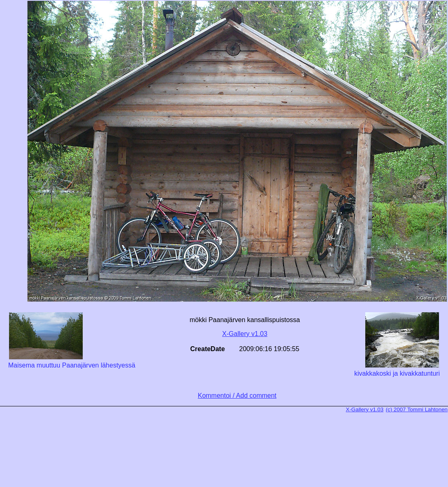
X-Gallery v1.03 (245, 334)
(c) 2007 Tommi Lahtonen (417, 409)
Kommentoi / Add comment (237, 396)
